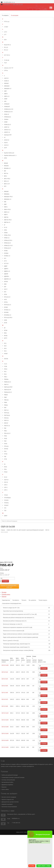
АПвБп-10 (6, 114)
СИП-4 (6, 490)
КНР (5, 287)
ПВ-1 (5, 372)
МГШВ (6, 330)
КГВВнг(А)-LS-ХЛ (8, 246)
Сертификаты (16, 600)
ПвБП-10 (6, 384)
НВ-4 (5, 351)
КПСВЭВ (6, 312)
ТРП (5, 508)
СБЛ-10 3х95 (5, 706)
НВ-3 (5, 348)
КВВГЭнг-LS (7, 222)
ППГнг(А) (6, 446)
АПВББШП (7, 104)
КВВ (5, 202)
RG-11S (6, 47)
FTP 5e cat (7, 22)
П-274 (6, 364)
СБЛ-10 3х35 (5, 686)
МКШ (5, 333)
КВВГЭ (6, 215)
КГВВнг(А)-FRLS (8, 240)
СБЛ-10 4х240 (5, 747)
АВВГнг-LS (7, 96)
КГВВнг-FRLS (7, 235)
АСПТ (5, 148)
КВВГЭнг (6, 217)
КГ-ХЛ (6, 228)
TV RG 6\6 (7, 60)
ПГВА (5, 436)
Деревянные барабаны (7, 785)
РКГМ (5, 467)
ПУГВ (5, 459)
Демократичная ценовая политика (10, 802)
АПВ (5, 101)
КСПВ (5, 323)
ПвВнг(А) (6, 400)
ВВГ (5, 171)
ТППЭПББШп (7, 498)
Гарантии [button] (4, 597)
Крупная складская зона (8, 799)
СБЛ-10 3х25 (5, 679)
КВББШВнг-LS (8, 199)
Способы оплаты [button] (6, 594)
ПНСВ (6, 444)
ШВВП (6, 516)
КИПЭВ (6, 282)
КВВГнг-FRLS (7, 210)
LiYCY (6, 32)
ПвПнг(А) (6, 418)
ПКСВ (5, 439)
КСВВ (5, 320)
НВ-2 (5, 346)
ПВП (5, 408)
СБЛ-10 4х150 (5, 740)
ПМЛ (5, 441)
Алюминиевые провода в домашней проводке (13, 777)
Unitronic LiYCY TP (9, 68)
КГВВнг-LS (7, 238)
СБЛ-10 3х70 (5, 699)
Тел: (8, 823)
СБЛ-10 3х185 (5, 727)
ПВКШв (6, 405)
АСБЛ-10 (6, 145)
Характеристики (6, 600)
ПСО (5, 451)
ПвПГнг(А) (7, 413)
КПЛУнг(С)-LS (7, 305)
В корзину (5, 581)
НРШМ (6, 354)
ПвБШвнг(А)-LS (8, 392)
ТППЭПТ (6, 505)
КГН (5, 258)
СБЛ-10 (6, 482)
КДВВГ (6, 266)
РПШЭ (6, 472)
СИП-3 (6, 487)
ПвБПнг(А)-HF (8, 390)
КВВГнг (6, 207)
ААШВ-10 (6, 81)
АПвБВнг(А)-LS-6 (8, 112)
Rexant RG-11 (7, 45)
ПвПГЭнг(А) (7, 415)
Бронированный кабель (8, 782)
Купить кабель (5, 789)
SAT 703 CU (7, 55)
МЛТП (6, 338)
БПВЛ (5, 158)
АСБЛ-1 (6, 143)
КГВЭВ (6, 251)
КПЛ (5, 292)
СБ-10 (6, 477)
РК (5, 464)
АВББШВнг (7, 86)
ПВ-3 (5, 374)
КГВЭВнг (6, 253)
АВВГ (5, 91)
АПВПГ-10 (7, 127)
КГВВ (5, 230)
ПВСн (5, 431)
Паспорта (24, 600)
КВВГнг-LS (7, 212)
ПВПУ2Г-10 (7, 426)
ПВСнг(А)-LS (7, 433)
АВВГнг (6, 94)
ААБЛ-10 (6, 78)
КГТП (5, 261)
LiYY (5, 35)
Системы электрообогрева (8, 780)
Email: (9, 819)
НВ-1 (5, 343)
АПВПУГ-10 (7, 132)
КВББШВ (6, 191)
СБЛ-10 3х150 (5, 720)
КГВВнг (6, 233)
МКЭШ (6, 336)
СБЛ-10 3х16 (5, 672)
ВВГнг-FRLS (7, 179)
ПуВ (5, 457)
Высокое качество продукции (9, 797)
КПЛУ (5, 300)
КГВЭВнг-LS (7, 256)
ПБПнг (6, 369)
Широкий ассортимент (7, 804)
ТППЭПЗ (6, 500)
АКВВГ (6, 99)
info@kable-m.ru (9, 2)
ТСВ (5, 511)
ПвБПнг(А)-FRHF (8, 387)
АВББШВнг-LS (8, 89)
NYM (5, 40)
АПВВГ (6, 122)
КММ (5, 284)
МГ (5, 328)
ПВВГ (5, 397)
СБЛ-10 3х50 (5, 693)
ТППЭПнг (6, 503)
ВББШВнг (6, 166)
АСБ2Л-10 (7, 140)
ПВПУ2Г (6, 423)
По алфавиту (5, 15)
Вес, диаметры (32, 600)
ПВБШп (6, 395)
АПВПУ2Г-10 (7, 130)
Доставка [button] (4, 592)
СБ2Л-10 (6, 480)
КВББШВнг (7, 194)
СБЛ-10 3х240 (5, 734)
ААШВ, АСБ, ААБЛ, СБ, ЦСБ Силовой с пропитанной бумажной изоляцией (25, 530)
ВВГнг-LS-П (7, 184)
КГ (5, 225)
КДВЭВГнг (7, 276)
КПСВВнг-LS (7, 310)
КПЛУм (6, 302)
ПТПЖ (6, 454)
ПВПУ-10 (6, 421)
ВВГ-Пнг (6, 173)
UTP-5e (6, 71)
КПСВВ (6, 307)
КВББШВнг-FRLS (8, 197)
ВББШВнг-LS (7, 168)
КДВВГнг (6, 269)
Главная (3, 530)
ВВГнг (6, 176)
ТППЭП (6, 495)
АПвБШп (6, 119)
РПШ (5, 469)
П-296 (6, 366)
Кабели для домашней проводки (10, 775)
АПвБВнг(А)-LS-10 (9, 109)
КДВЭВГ (6, 274)
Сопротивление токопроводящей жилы (12, 603)
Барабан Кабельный (9, 153)
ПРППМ (6, 449)
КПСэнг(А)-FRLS (8, 318)
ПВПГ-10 (6, 410)
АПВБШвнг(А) (7, 117)
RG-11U (6, 50)
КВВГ (5, 204)
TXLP (5, 63)
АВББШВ (6, 83)
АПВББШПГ (7, 107)
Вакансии (4, 787)
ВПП (5, 186)
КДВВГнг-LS (7, 271)
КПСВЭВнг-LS (8, 315)
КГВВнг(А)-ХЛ (7, 248)
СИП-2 (6, 485)
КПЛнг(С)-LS (7, 297)
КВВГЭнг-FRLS (8, 220)
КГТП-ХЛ (6, 264)
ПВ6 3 (6, 377)
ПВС (5, 428)
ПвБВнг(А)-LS (7, 382)
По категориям (15, 15)
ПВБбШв (6, 379)
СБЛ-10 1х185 (5, 665)
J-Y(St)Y (6, 27)
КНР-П (6, 289)
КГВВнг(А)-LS (7, 243)
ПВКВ (5, 402)
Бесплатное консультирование (9, 807)
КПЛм (5, 294)
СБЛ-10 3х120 (5, 713)
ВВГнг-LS (6, 181)
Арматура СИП (8, 135)
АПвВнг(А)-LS (7, 125)
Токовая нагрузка (43, 600)
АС (5, 137)
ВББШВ (6, 163)
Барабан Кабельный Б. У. (10, 155)
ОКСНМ (6, 359)
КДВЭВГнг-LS (7, 279)
